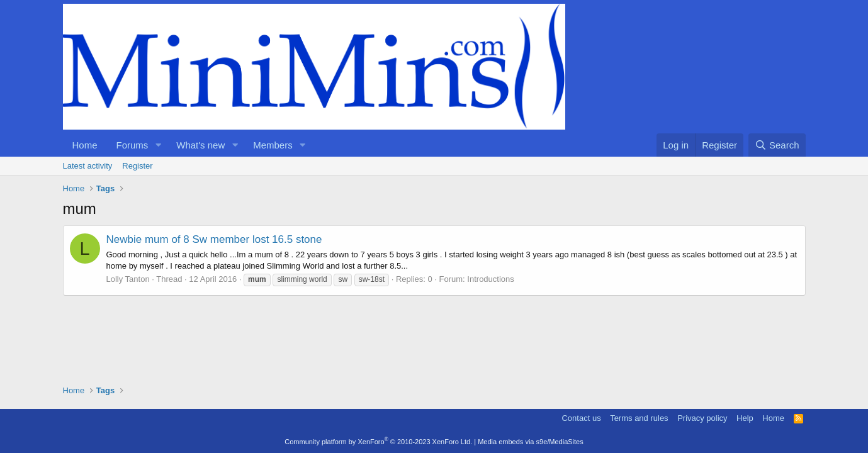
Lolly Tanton (128, 279)
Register (137, 166)
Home (85, 145)
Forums (132, 145)
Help (745, 418)
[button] (158, 145)
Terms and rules (639, 418)
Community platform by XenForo (378, 442)
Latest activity (88, 166)
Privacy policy (702, 418)
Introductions (490, 279)
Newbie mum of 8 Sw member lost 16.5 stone (214, 239)
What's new (200, 145)
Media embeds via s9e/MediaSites (531, 442)
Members (273, 145)
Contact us (581, 418)
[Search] (777, 145)
